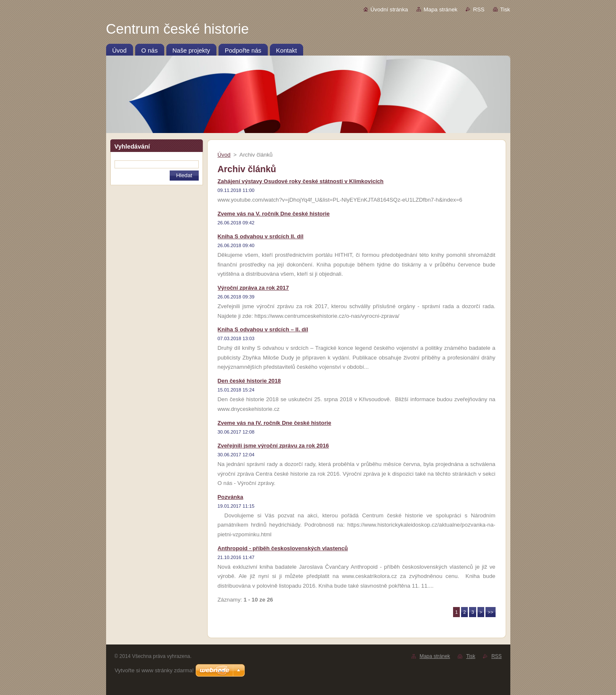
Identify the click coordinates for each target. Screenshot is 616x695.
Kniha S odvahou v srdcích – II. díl (263, 329)
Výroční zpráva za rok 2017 (253, 288)
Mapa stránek (440, 9)
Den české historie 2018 (249, 381)
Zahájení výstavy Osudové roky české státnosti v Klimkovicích (301, 181)
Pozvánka (231, 497)
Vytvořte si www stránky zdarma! (154, 670)
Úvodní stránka (389, 9)
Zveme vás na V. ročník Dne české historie (274, 214)
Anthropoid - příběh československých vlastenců (283, 548)
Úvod (224, 155)
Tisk (505, 9)
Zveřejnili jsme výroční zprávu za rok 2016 (273, 446)
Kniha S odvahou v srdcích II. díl (261, 236)
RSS (479, 9)
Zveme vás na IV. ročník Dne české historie (275, 423)
